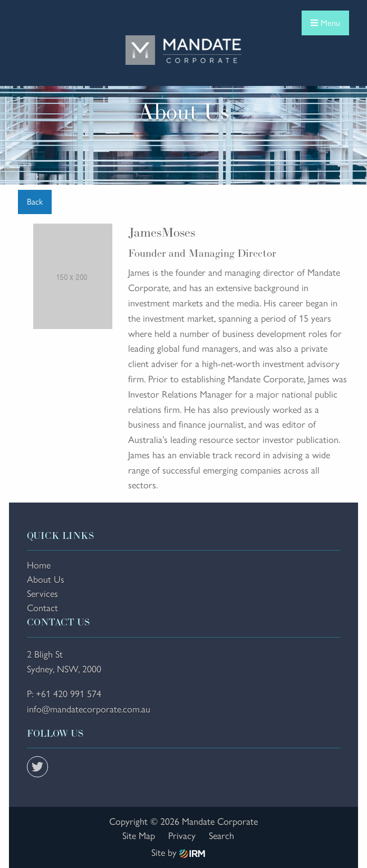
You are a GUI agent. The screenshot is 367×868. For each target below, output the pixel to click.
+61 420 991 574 (69, 694)
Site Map (139, 836)
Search (221, 836)
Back (35, 202)
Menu (325, 23)
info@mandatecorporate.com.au (89, 709)
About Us (46, 580)
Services (42, 594)
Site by (178, 853)
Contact (42, 608)
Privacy (182, 836)
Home (39, 565)
